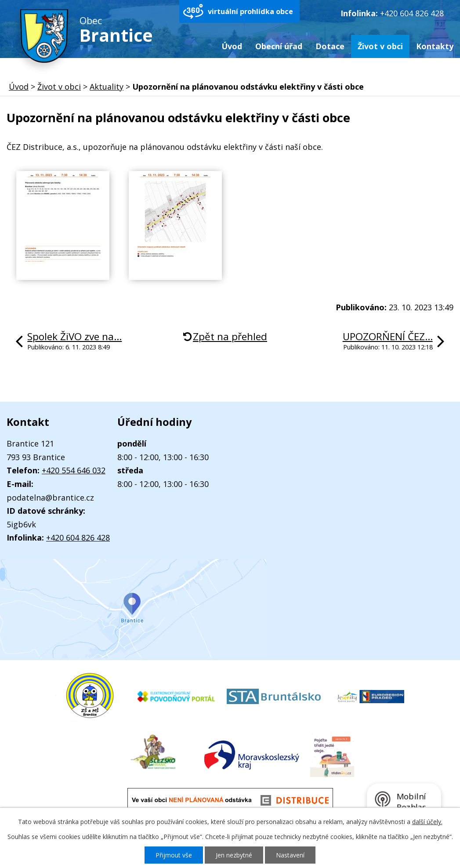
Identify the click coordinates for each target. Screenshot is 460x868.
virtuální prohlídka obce (250, 11)
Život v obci (380, 46)
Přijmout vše (174, 855)
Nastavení (290, 855)
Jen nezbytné (234, 855)
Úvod (232, 46)
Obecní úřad (279, 46)
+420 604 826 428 (412, 13)
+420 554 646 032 (74, 470)
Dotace (330, 46)
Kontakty (435, 46)
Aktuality (107, 87)
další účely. (427, 822)
